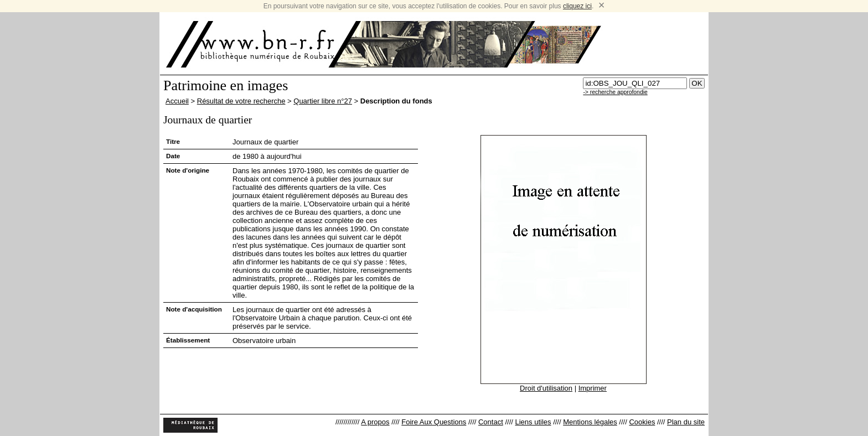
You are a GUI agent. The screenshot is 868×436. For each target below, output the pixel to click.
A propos (375, 422)
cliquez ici (577, 6)
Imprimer (593, 388)
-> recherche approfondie (615, 92)
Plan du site (686, 422)
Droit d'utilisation (546, 388)
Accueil (177, 101)
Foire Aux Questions (434, 422)
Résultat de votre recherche (241, 101)
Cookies (642, 422)
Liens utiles (533, 422)
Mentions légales (590, 422)
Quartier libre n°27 (323, 101)
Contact (491, 422)
